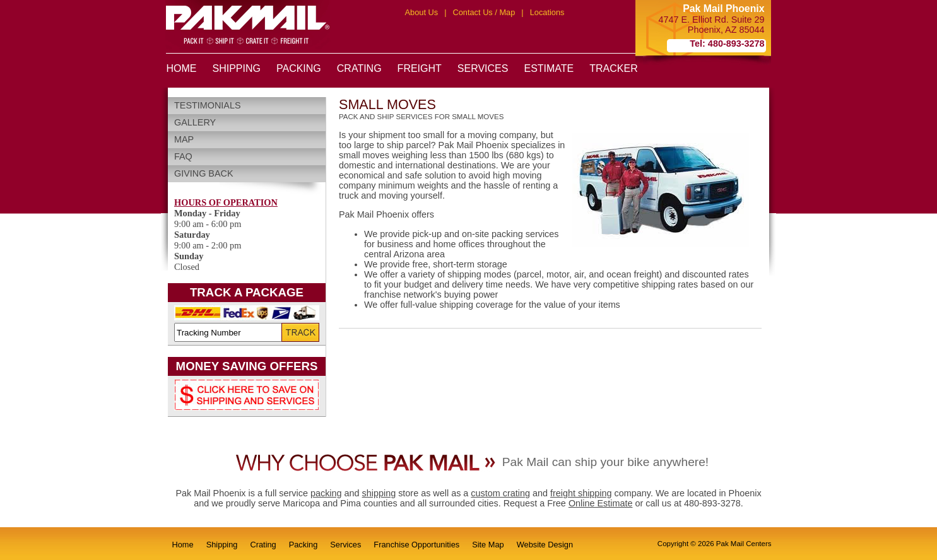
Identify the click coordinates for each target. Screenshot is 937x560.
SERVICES (483, 68)
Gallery (195, 122)
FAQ (183, 156)
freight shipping (581, 493)
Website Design (545, 545)
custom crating (500, 493)
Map (184, 139)
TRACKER (613, 68)
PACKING (299, 68)
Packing (303, 545)
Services (345, 545)
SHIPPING (237, 68)
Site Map (488, 545)
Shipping (222, 545)
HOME (182, 68)
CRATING (359, 68)
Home (183, 545)
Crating (263, 545)
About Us (422, 12)
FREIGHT (420, 68)
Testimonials (208, 105)
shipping (379, 493)
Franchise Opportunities (416, 545)
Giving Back (204, 173)
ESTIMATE (549, 68)
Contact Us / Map (484, 12)
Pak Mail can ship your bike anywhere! (605, 462)
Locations (547, 12)
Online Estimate (601, 503)
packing (326, 493)
